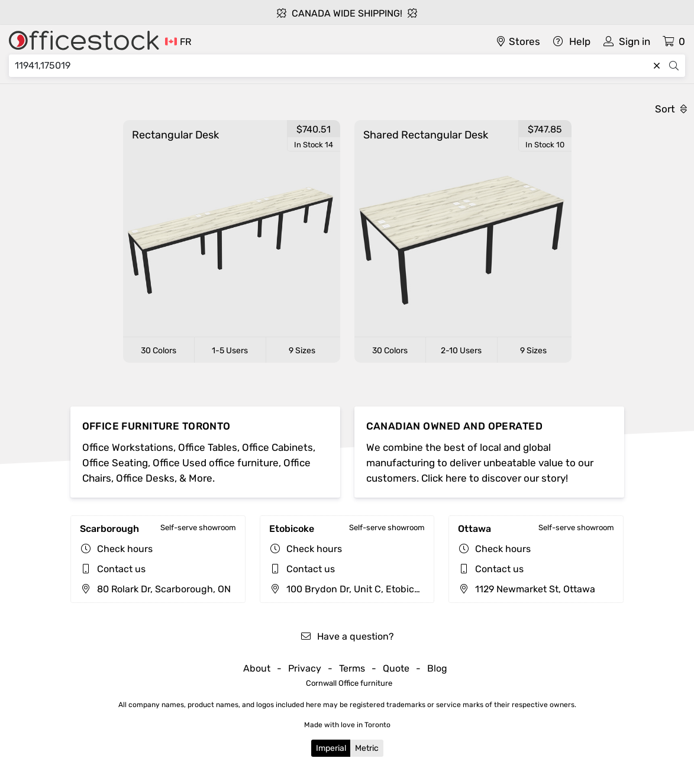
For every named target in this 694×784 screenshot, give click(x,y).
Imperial (331, 748)
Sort (671, 109)
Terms (352, 668)
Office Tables (208, 447)
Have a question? (347, 636)
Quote (396, 668)
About (257, 668)
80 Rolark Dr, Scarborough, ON (155, 589)
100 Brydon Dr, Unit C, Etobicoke (349, 589)
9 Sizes (302, 351)
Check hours (125, 549)
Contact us (121, 569)
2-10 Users (461, 351)
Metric (367, 748)
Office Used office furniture (216, 463)
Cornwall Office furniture (349, 683)
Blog (437, 668)
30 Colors (159, 351)
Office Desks (145, 478)
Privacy (305, 668)
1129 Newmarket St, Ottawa (527, 589)
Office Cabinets (277, 447)
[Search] (332, 66)
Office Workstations (128, 447)
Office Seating (115, 463)
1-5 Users (230, 351)
